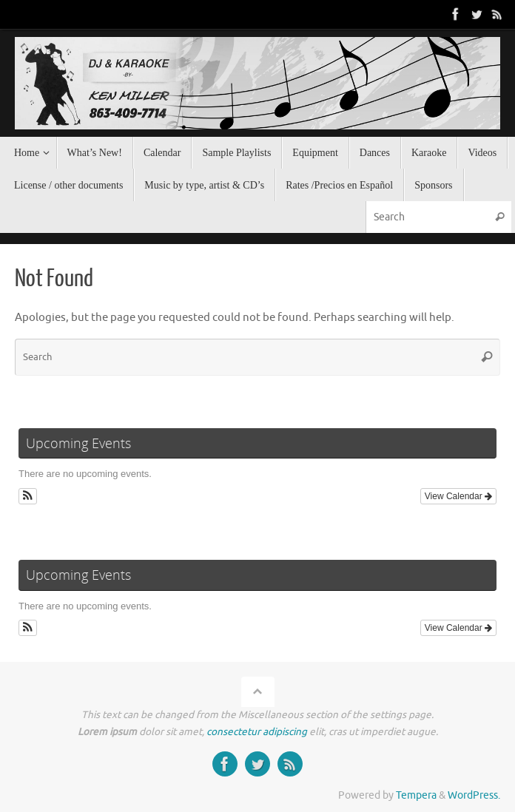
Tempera (416, 795)
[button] (28, 496)
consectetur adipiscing (257, 732)
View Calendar (458, 496)
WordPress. (474, 795)
